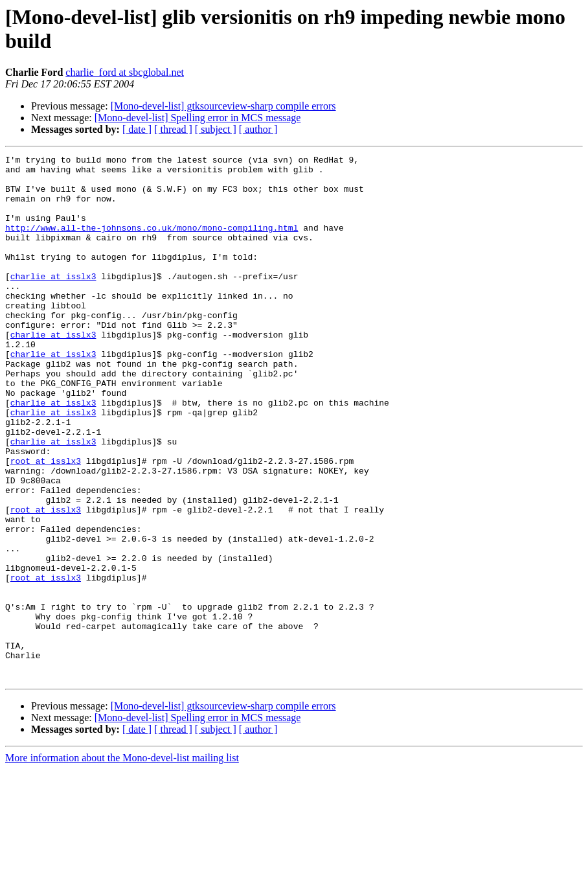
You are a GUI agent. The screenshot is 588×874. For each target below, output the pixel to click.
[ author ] (258, 129)
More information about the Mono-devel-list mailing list (122, 863)
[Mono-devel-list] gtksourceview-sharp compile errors (223, 106)
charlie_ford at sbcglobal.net (125, 72)
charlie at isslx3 (53, 301)
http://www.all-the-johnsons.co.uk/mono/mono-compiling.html (152, 243)
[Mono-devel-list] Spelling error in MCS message (198, 118)
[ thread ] (173, 129)
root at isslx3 (46, 523)
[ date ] (137, 129)
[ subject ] (216, 129)
